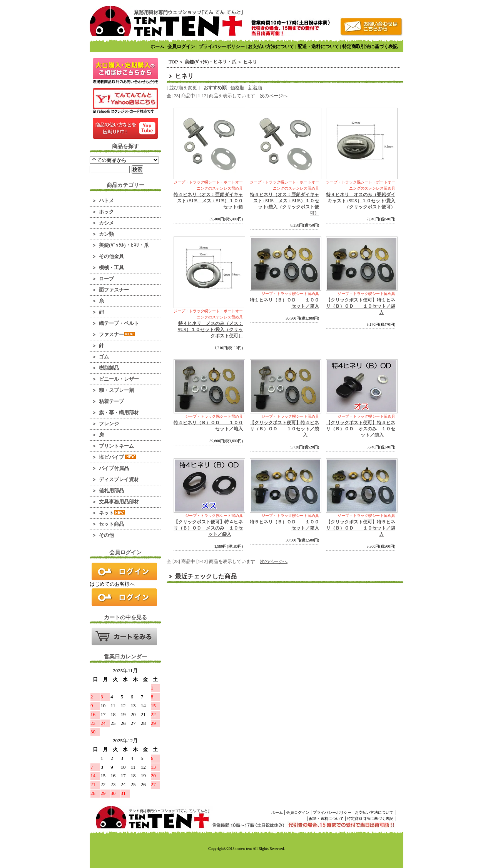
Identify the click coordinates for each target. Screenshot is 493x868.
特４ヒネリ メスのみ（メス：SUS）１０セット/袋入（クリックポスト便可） (210, 330)
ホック (106, 212)
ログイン (124, 571)
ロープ (106, 279)
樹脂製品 (109, 368)
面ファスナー (114, 290)
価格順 (237, 88)
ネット (112, 513)
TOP (173, 62)
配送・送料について (318, 47)
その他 (106, 535)
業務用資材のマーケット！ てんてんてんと (166, 21)
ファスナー (117, 334)
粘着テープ (111, 401)
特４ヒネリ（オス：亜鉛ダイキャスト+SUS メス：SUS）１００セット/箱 (208, 201)
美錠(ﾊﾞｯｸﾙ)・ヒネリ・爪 (211, 62)
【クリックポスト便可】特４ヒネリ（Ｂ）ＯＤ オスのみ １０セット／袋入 (361, 429)
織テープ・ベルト (119, 323)
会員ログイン (181, 47)
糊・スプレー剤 (116, 390)
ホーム (157, 47)
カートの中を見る (124, 636)
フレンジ (109, 424)
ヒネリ (250, 62)
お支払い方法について (271, 47)
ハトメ (106, 201)
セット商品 (111, 524)
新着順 (255, 88)
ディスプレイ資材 (119, 479)
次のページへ (274, 96)
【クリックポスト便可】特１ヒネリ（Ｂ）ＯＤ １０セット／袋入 (361, 306)
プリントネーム (116, 446)
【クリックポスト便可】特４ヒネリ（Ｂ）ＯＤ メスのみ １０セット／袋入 (208, 528)
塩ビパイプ (118, 457)
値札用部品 (111, 491)
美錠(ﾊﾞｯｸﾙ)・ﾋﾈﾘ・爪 (124, 245)
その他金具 (111, 256)
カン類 (106, 234)
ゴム (104, 357)
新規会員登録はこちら (124, 597)
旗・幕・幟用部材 (119, 412)
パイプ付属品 (114, 468)
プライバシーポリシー (222, 47)
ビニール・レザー (119, 379)
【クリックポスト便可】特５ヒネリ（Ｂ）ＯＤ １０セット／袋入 (361, 528)
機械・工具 (111, 267)
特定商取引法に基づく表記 (370, 47)
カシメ (106, 223)
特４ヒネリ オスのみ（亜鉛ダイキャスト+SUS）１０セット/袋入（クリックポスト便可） (361, 201)
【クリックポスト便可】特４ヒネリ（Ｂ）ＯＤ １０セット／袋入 (284, 429)
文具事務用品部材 (119, 502)
